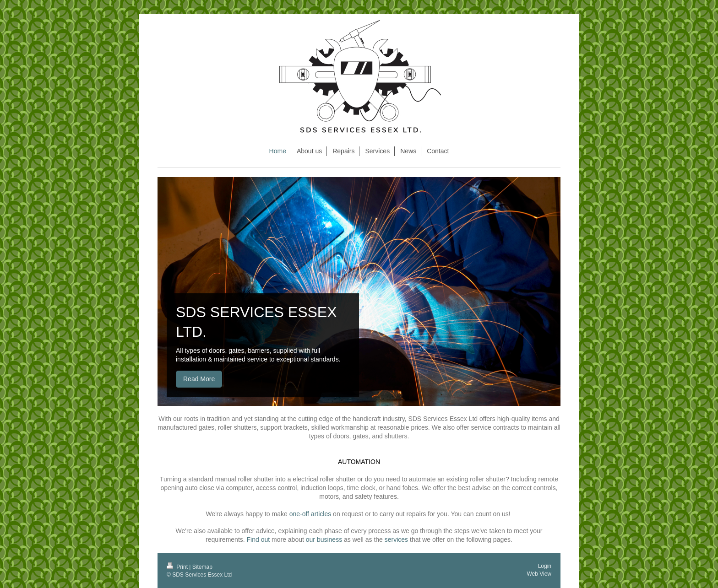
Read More (199, 379)
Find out (258, 539)
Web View (539, 574)
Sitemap (202, 567)
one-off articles (310, 514)
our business (324, 539)
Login (545, 566)
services (396, 539)
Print (178, 567)
